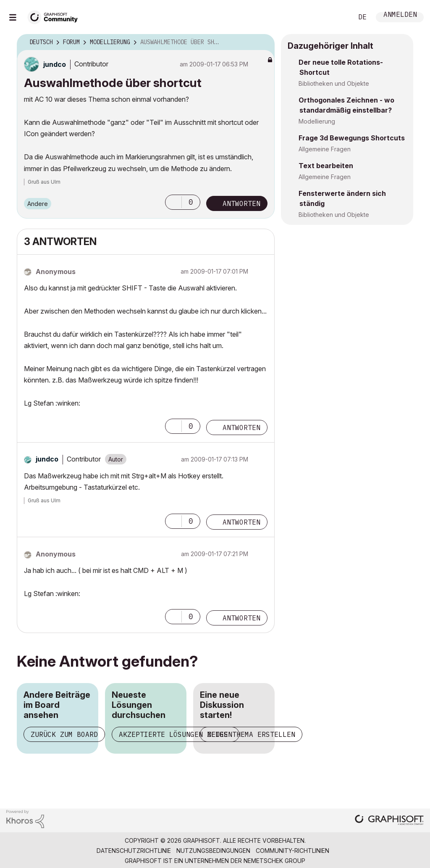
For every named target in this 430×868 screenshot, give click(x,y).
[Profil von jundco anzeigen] (55, 64)
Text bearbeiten (326, 166)
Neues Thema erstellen (251, 734)
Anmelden (400, 15)
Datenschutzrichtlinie (134, 851)
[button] (173, 202)
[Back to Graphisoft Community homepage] (55, 16)
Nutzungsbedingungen (213, 851)
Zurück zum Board (64, 734)
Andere (38, 204)
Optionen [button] (263, 42)
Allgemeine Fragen (325, 149)
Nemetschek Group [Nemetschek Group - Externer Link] (274, 861)
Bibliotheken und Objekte (334, 83)
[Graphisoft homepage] (389, 821)
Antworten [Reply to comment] (241, 427)
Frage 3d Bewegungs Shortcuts (352, 138)
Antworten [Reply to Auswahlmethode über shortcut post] (241, 203)
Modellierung (317, 121)
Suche (337, 17)
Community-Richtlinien (292, 851)
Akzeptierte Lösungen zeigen (176, 734)
